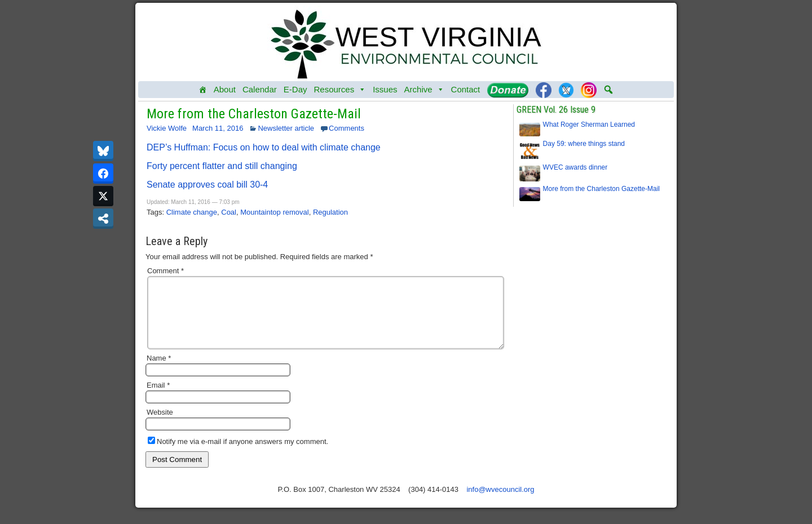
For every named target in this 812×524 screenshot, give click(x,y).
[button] (608, 90)
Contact (466, 89)
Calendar (260, 89)
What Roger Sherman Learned (589, 125)
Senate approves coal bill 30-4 (207, 185)
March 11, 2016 (218, 128)
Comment (166, 271)
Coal (229, 212)
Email (158, 399)
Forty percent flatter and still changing (222, 166)
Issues (385, 89)
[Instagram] (589, 90)
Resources (340, 90)
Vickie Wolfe (167, 128)
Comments (347, 128)
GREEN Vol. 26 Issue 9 (556, 110)
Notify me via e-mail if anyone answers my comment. (238, 455)
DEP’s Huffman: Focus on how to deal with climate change (264, 147)
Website (160, 426)
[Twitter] (566, 90)
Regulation (330, 212)
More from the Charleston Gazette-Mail (254, 114)
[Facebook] (544, 90)
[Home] (203, 90)
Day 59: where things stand (584, 144)
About (225, 89)
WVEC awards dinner (575, 167)
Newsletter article (286, 128)
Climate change (192, 212)
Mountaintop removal (274, 212)
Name (159, 372)
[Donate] (508, 90)
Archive (424, 90)
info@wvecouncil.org (500, 503)
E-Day (295, 89)
